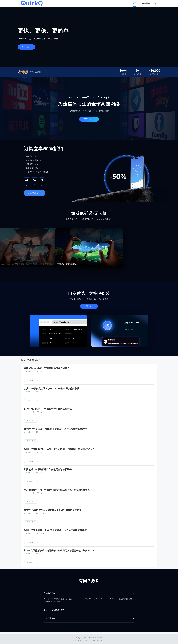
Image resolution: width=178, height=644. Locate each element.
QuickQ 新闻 (145, 3)
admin (28, 371)
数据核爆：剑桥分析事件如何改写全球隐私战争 (48, 470)
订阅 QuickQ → (35, 193)
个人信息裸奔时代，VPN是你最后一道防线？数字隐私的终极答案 (57, 490)
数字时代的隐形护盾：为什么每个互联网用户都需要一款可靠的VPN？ (59, 449)
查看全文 (30, 380)
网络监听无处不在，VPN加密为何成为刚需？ (47, 368)
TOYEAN (101, 640)
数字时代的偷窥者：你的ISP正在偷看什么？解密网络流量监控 (55, 429)
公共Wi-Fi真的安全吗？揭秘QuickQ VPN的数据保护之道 (53, 510)
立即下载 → (27, 47)
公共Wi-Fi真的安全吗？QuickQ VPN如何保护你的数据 (51, 388)
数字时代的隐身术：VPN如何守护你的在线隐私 (48, 409)
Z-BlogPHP (86, 640)
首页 (134, 3)
